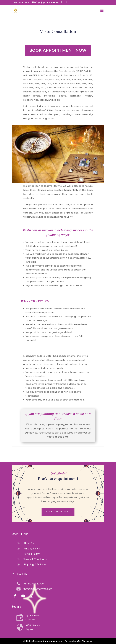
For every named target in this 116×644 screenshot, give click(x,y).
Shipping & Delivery (35, 564)
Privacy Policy (32, 549)
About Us (29, 543)
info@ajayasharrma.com (38, 589)
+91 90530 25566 (34, 584)
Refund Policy (32, 554)
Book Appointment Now (58, 50)
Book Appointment (58, 512)
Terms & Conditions (35, 559)
